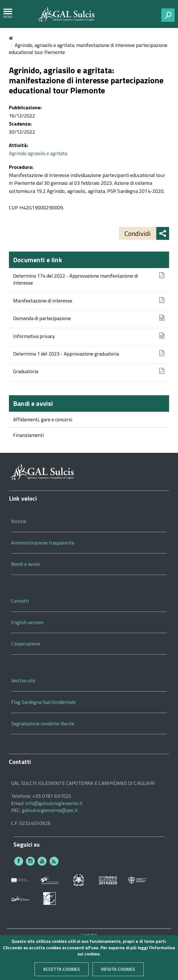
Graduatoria (26, 371)
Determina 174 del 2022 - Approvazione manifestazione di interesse (75, 279)
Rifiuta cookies (118, 973)
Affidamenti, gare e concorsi (43, 419)
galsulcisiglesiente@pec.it (50, 810)
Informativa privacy (34, 336)
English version (27, 622)
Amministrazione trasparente (43, 543)
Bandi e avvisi (33, 403)
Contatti (20, 601)
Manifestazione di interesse (43, 301)
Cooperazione (26, 644)
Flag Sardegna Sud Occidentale (43, 702)
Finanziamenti (28, 435)
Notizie (19, 521)
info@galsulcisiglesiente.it (54, 803)
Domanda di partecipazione (42, 318)
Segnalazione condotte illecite (43, 724)
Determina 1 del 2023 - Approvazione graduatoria (66, 354)
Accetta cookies (62, 973)
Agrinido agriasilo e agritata (38, 153)
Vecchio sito (23, 680)
